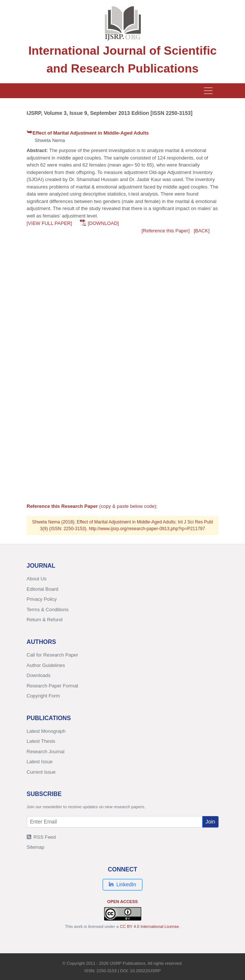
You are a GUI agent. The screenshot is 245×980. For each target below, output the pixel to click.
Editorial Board (43, 589)
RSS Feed (41, 837)
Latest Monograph (46, 731)
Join (210, 822)
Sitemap (36, 847)
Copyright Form (43, 696)
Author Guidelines (46, 665)
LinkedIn (122, 884)
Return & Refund (45, 620)
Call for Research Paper (53, 655)
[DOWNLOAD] (103, 223)
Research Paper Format (53, 686)
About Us (37, 579)
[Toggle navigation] (208, 91)
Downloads (39, 675)
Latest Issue (40, 762)
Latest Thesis (41, 741)
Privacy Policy (42, 599)
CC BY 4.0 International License (149, 926)
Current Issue (41, 772)
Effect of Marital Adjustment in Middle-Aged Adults (91, 133)
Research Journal (46, 752)
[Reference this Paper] (166, 231)
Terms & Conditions (48, 610)
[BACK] (202, 231)
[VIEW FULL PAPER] (49, 223)
